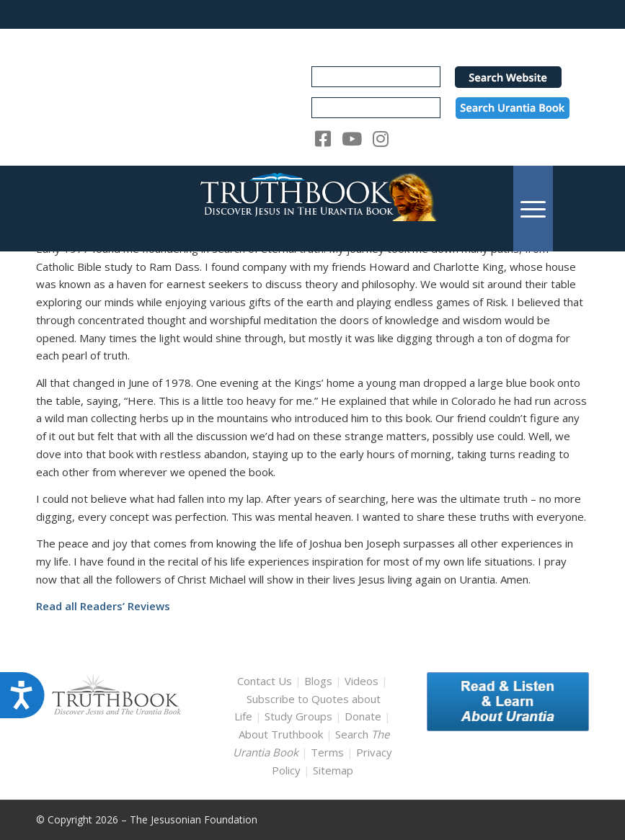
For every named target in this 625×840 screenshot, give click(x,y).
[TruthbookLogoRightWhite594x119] (313, 209)
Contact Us (265, 681)
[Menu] (533, 209)
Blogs (318, 681)
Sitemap (333, 770)
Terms (327, 752)
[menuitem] (533, 209)
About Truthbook (281, 734)
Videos (362, 681)
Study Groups (300, 716)
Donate (363, 716)
